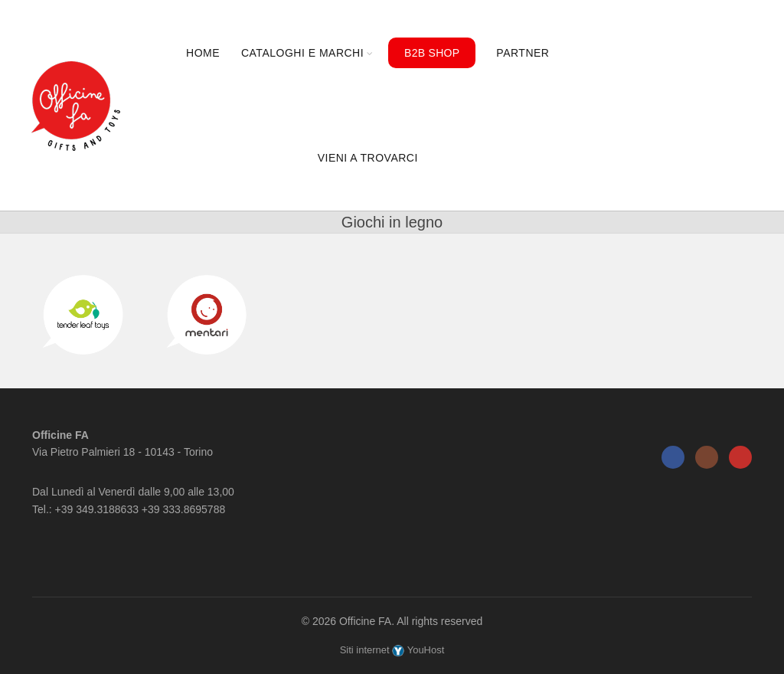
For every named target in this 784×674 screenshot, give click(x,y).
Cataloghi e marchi (302, 53)
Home (203, 53)
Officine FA (365, 621)
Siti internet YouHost (392, 650)
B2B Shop (432, 53)
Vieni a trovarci (368, 158)
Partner (523, 53)
